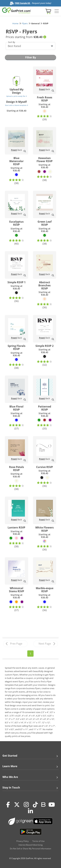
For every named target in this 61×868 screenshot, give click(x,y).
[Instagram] (26, 805)
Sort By (12, 42)
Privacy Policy (23, 841)
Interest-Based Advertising (31, 845)
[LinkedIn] (30, 811)
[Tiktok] (35, 805)
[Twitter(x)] (17, 805)
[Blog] (43, 804)
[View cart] (48, 11)
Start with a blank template (17, 105)
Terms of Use (38, 841)
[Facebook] (8, 805)
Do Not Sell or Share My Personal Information (30, 849)
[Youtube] (52, 805)
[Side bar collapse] (57, 11)
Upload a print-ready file (16, 96)
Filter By (31, 57)
